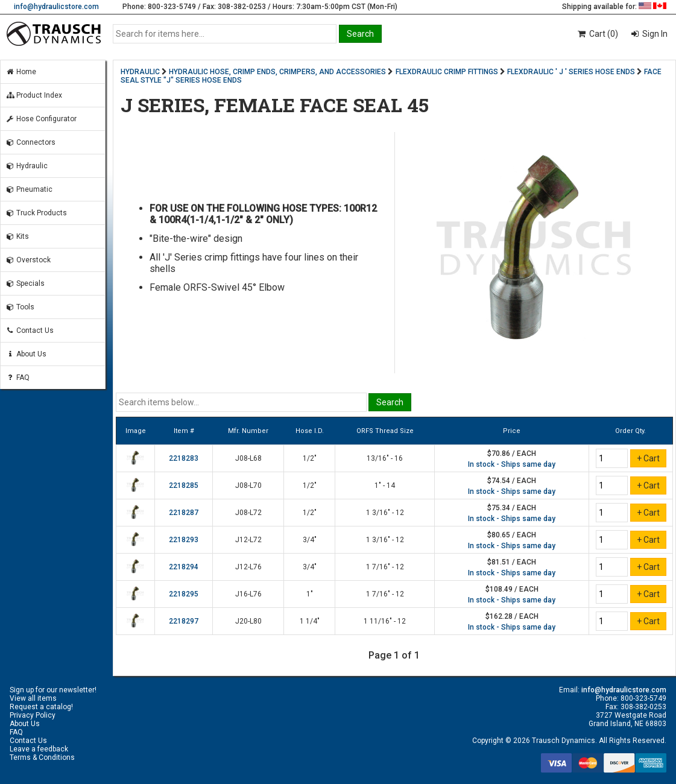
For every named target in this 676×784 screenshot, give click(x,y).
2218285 (184, 485)
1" (310, 594)
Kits (17, 236)
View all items (33, 698)
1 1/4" (310, 621)
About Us (26, 354)
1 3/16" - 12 (385, 513)
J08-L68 (248, 458)
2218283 (184, 458)
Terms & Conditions (42, 757)
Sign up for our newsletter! (53, 690)
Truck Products (36, 213)
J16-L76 (248, 594)
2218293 (184, 540)
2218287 (184, 513)
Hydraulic (27, 166)
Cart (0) (597, 34)
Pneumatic (29, 189)
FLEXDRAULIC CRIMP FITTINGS (447, 72)
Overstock (28, 260)
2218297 (184, 621)
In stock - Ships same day (512, 464)
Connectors (30, 142)
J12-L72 (248, 540)
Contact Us (30, 330)
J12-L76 (248, 567)
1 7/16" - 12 (385, 567)
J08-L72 (248, 513)
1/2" (310, 458)
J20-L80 (248, 621)
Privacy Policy (33, 715)
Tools (20, 307)
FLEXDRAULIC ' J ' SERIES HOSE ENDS (571, 72)
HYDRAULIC (140, 72)
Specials (25, 283)
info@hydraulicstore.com (56, 7)
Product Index (34, 95)
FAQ (17, 378)
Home (21, 72)
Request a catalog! (41, 707)
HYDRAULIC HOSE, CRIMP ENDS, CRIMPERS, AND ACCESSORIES (277, 72)
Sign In (654, 34)
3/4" (310, 540)
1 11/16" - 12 (385, 621)
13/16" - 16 (385, 458)
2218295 (184, 594)
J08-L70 (248, 485)
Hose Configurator (41, 119)
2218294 (184, 567)
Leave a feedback (39, 749)
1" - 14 (385, 485)
